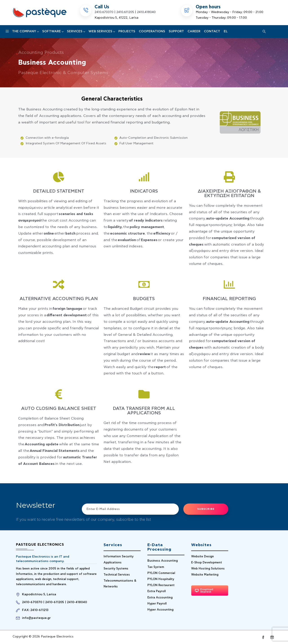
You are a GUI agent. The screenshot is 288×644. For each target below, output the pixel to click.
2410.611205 (125, 12)
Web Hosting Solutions (208, 569)
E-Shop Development (207, 563)
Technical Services (117, 575)
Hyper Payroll (157, 604)
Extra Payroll (156, 591)
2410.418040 (146, 12)
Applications (113, 563)
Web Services (102, 31)
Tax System (156, 567)
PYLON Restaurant (161, 585)
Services (76, 31)
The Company (25, 31)
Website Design (203, 557)
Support (176, 31)
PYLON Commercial (161, 573)
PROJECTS (127, 31)
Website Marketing (205, 575)
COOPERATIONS (152, 31)
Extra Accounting (160, 598)
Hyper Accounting (160, 610)
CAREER (194, 31)
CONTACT (212, 31)
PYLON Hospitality (161, 579)
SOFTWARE (53, 31)
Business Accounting (163, 561)
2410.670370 (104, 12)
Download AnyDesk (204, 591)
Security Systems (116, 569)
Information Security (119, 557)
